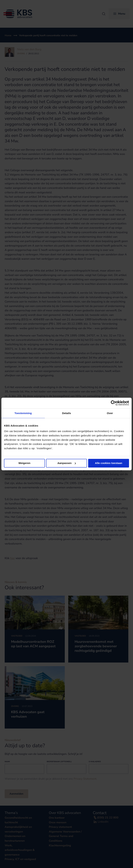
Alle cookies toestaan (108, 463)
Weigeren (25, 463)
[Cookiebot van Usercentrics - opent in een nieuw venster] (114, 403)
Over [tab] (110, 413)
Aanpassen (67, 463)
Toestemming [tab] (23, 413)
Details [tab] (66, 413)
